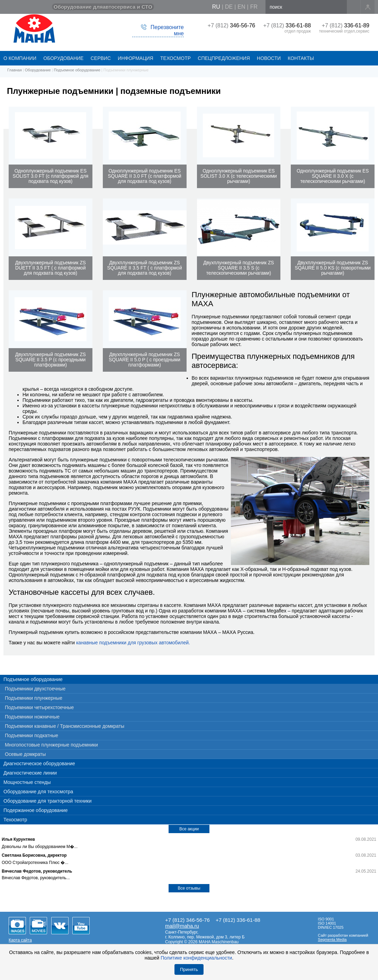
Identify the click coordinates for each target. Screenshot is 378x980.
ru (216, 7)
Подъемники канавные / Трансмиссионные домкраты (65, 726)
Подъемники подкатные (31, 735)
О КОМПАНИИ (20, 58)
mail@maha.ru (182, 926)
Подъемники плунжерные (34, 698)
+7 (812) (231, 25)
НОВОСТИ (269, 58)
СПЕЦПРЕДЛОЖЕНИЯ (224, 58)
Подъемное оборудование (33, 679)
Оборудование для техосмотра (38, 792)
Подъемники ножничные (32, 717)
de (229, 7)
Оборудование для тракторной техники (47, 801)
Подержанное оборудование (35, 810)
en (241, 7)
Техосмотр (175, 58)
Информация (135, 58)
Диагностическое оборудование (39, 763)
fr (254, 7)
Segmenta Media (332, 939)
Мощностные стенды (27, 782)
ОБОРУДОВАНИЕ (63, 58)
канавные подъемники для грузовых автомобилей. (133, 643)
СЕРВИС (101, 58)
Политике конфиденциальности (196, 958)
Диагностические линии (30, 773)
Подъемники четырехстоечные (39, 707)
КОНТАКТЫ (301, 58)
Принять (189, 969)
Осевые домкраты (25, 754)
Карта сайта (20, 940)
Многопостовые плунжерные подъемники (51, 745)
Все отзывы (189, 888)
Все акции (189, 829)
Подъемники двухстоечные (35, 689)
